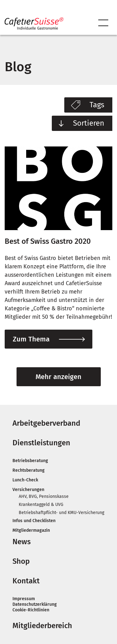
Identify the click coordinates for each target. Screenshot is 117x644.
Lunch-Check (25, 480)
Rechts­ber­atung (29, 470)
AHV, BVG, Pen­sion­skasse (44, 496)
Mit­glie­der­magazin (31, 530)
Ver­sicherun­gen (28, 490)
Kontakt (26, 581)
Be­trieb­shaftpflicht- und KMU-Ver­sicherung (61, 513)
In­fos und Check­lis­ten (34, 521)
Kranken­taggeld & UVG (41, 505)
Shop (21, 561)
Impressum (24, 599)
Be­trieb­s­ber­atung (30, 461)
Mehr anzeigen (58, 377)
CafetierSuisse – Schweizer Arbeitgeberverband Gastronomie (34, 23)
